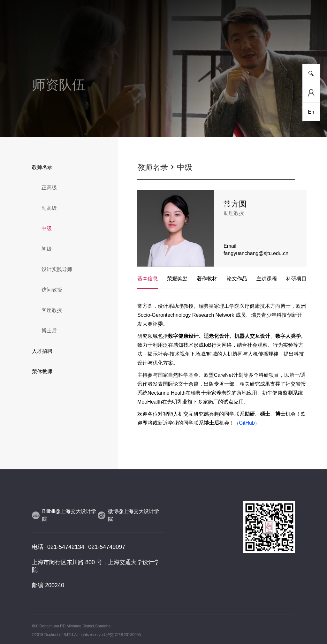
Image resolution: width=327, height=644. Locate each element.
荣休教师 (42, 371)
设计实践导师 (57, 269)
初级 (47, 249)
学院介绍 (42, 41)
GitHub (247, 423)
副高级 (49, 208)
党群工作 (237, 41)
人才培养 (90, 41)
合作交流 (212, 41)
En (311, 112)
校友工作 (261, 41)
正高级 (49, 188)
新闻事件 (66, 41)
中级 (47, 228)
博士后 (49, 331)
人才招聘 (42, 351)
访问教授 (52, 290)
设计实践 (188, 41)
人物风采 (163, 41)
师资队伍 (139, 41)
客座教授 (52, 310)
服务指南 (285, 41)
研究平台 (115, 41)
